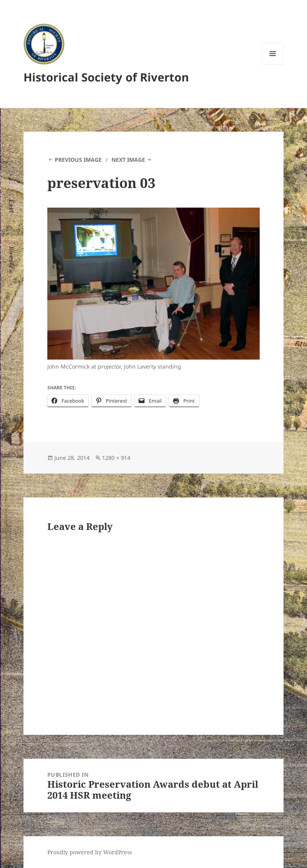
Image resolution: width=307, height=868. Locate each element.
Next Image (128, 160)
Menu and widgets (273, 64)
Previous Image (78, 160)
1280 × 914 (116, 458)
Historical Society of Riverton (106, 77)
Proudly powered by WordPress (90, 852)
